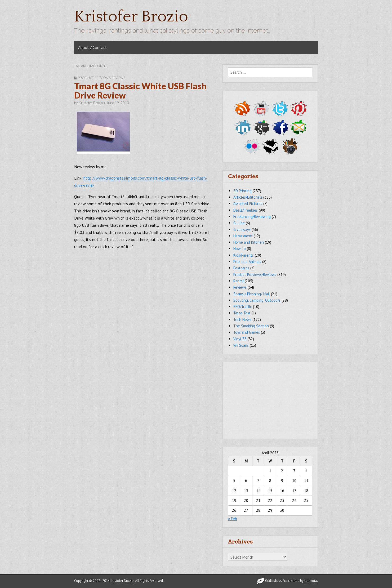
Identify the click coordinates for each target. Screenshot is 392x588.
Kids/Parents (244, 255)
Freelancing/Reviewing (252, 217)
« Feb (233, 519)
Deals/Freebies (246, 210)
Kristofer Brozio (131, 17)
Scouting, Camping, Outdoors (257, 300)
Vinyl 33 (240, 339)
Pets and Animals (247, 262)
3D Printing (242, 191)
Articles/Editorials (248, 197)
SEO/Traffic (243, 307)
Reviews (240, 287)
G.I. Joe (239, 223)
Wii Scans (241, 345)
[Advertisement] (270, 398)
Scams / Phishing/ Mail (252, 294)
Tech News (242, 320)
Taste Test (242, 313)
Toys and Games (247, 332)
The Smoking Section (251, 326)
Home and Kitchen (249, 242)
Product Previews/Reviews (102, 78)
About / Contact (93, 47)
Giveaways (242, 230)
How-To (240, 249)
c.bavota (311, 581)
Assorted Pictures (248, 204)
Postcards (241, 268)
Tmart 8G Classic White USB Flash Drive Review (140, 91)
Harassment (243, 236)
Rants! (239, 281)
